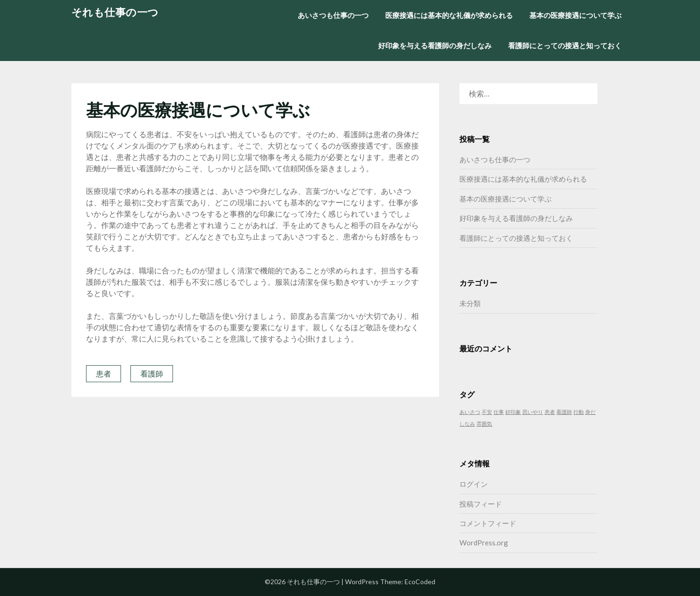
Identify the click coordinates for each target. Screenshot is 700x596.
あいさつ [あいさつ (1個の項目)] (470, 412)
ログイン (474, 484)
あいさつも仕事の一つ (333, 15)
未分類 (470, 303)
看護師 (152, 373)
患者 (104, 373)
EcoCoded (420, 582)
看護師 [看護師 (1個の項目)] (564, 412)
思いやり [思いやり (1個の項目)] (533, 412)
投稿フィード (481, 504)
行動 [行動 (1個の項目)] (579, 412)
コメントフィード (488, 523)
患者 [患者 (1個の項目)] (550, 412)
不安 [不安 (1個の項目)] (487, 412)
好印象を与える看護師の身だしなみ (435, 45)
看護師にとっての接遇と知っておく (565, 45)
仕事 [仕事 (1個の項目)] (499, 412)
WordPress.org (484, 543)
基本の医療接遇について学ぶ (575, 15)
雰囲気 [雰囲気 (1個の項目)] (484, 424)
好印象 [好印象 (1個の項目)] (513, 412)
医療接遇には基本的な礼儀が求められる (449, 15)
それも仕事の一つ (115, 12)
